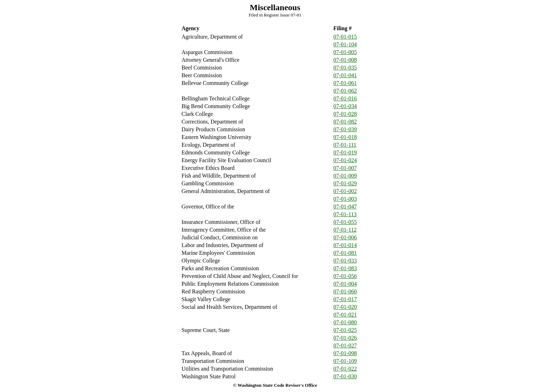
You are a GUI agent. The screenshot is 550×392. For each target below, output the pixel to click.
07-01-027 (345, 346)
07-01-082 (345, 122)
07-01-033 (345, 261)
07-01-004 (345, 284)
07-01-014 (345, 245)
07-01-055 (345, 222)
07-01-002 (345, 191)
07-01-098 (345, 353)
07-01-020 (345, 307)
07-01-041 (345, 75)
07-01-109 (345, 361)
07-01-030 (345, 376)
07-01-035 (345, 68)
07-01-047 (345, 207)
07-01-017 (345, 299)
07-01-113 (345, 214)
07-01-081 (345, 253)
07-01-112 (345, 230)
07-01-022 (345, 369)
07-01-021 (345, 315)
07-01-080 (345, 322)
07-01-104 (345, 44)
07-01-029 (345, 183)
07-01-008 (345, 60)
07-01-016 (345, 98)
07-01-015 (345, 37)
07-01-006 (345, 237)
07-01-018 (345, 137)
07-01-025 (345, 330)
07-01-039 (345, 129)
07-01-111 (345, 145)
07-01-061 (345, 83)
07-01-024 (345, 160)
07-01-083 (345, 268)
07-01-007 (345, 168)
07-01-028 (345, 114)
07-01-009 (345, 176)
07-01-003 (345, 199)
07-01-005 (345, 52)
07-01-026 (345, 338)
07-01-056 (345, 276)
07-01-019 (345, 152)
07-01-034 (345, 106)
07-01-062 (345, 91)
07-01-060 (345, 291)
